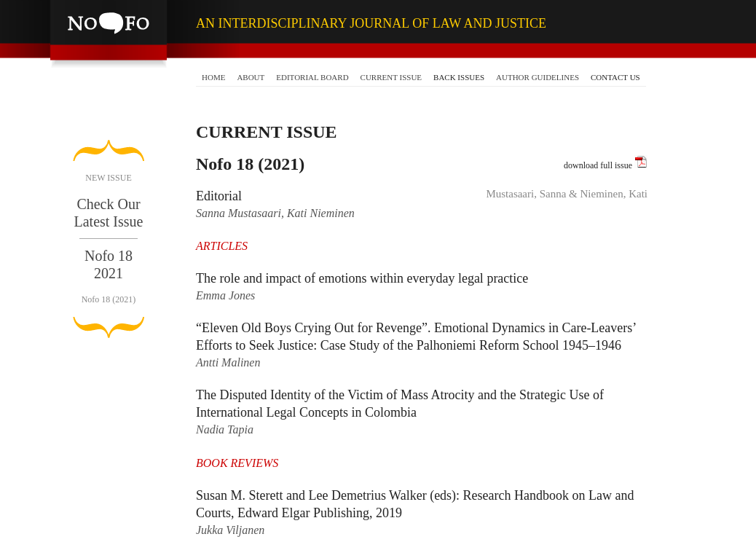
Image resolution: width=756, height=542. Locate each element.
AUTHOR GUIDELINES (538, 77)
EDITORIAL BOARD (312, 77)
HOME (213, 77)
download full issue (606, 163)
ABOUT (251, 77)
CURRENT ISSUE (391, 77)
